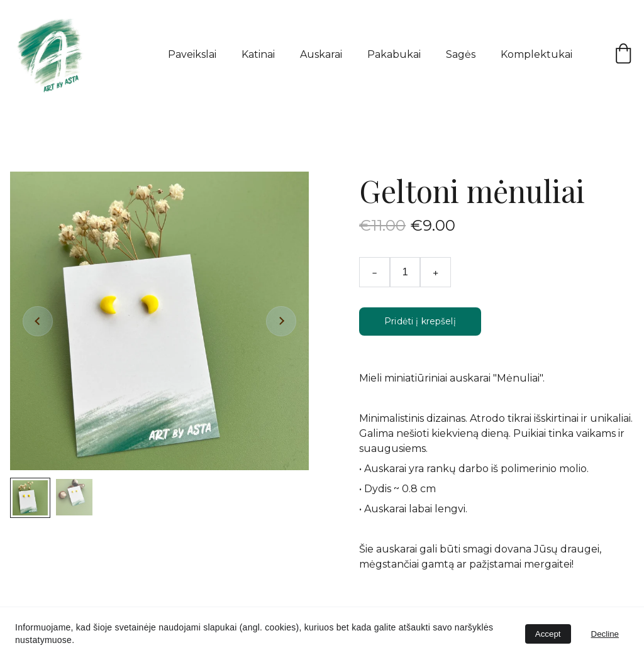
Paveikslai (192, 54)
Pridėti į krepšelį (420, 321)
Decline (605, 634)
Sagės (461, 54)
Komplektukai (536, 54)
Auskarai (321, 54)
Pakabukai (394, 54)
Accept (548, 634)
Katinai (258, 54)
